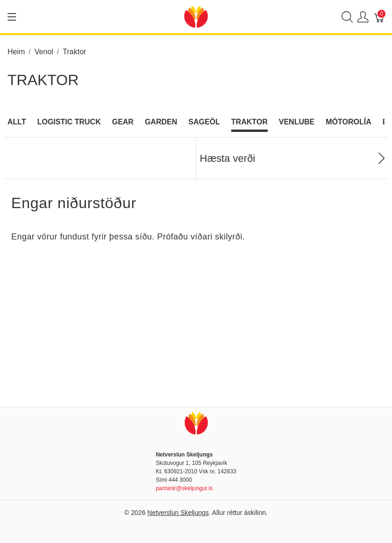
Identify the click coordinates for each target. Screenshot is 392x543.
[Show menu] (12, 17)
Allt (17, 122)
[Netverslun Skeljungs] (196, 16)
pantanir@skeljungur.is (184, 488)
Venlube (297, 122)
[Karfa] (379, 17)
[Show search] (347, 17)
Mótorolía (348, 122)
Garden (161, 122)
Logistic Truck (69, 122)
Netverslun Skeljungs (178, 513)
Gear (123, 122)
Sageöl (204, 122)
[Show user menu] (363, 17)
